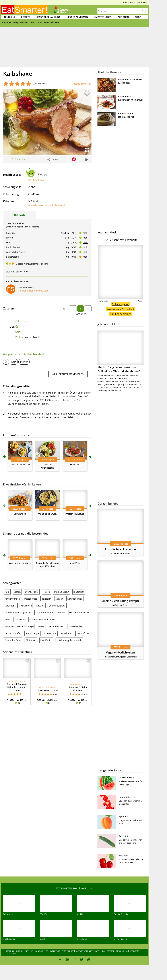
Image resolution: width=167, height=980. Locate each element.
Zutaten (9, 308)
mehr (86, 233)
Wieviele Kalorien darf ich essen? (46, 205)
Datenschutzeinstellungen (88, 951)
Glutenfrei (31, 640)
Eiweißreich (20, 514)
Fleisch (46, 592)
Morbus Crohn (62, 592)
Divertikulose (25, 606)
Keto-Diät (75, 465)
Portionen (81, 314)
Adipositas (20, 619)
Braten (17, 592)
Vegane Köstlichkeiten (120, 652)
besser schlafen (13, 633)
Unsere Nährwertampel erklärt (32, 264)
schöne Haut (50, 633)
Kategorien (11, 954)
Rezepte (26, 17)
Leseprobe (103, 301)
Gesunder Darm (13, 640)
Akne (7, 619)
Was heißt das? (36, 180)
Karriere (19, 951)
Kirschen (123, 856)
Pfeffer (19, 337)
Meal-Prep (75, 563)
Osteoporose (31, 599)
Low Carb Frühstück (20, 465)
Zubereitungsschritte (16, 386)
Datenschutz (68, 951)
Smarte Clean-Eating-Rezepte (120, 601)
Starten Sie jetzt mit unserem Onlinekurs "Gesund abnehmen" (120, 352)
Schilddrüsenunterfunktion (43, 619)
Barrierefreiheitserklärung (115, 951)
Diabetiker (79, 592)
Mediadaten (135, 951)
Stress (41, 626)
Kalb (7, 592)
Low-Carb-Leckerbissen (120, 549)
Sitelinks (29, 951)
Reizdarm (46, 599)
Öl (17, 327)
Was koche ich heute (20, 563)
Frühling (10, 17)
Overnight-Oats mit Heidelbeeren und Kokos (17, 687)
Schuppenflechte (44, 613)
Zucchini (123, 836)
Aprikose (124, 817)
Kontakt (39, 951)
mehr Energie (32, 633)
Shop (138, 17)
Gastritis (40, 606)
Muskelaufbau (76, 626)
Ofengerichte (32, 592)
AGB (47, 951)
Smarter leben (103, 17)
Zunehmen (67, 633)
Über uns (10, 951)
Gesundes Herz (56, 626)
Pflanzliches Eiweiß (47, 514)
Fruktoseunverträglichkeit (18, 613)
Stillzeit (59, 599)
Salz (18, 332)
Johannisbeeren (127, 797)
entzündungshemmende (69, 640)
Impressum (55, 951)
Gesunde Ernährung (48, 17)
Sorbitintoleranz (57, 606)
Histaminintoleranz (79, 613)
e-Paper (140, 301)
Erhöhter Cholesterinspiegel (19, 626)
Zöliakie (61, 613)
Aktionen (123, 17)
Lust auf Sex (83, 633)
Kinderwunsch (12, 599)
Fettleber (10, 606)
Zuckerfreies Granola (47, 690)
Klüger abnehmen (77, 17)
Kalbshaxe (21, 321)
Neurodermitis (75, 599)
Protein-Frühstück (75, 514)
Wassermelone (127, 778)
